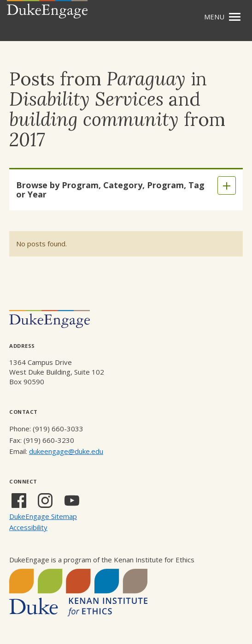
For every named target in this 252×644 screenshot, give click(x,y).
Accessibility (28, 527)
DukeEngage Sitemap (43, 516)
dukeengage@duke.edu (66, 451)
